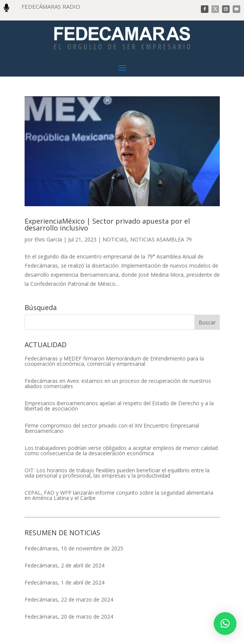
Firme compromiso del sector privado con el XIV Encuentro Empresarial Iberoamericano (112, 428)
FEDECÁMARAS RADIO (51, 6)
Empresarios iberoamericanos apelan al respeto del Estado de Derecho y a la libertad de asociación (119, 406)
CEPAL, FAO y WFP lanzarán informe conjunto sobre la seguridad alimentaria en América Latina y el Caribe (119, 495)
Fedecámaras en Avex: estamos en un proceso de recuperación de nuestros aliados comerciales (118, 384)
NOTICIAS (115, 239)
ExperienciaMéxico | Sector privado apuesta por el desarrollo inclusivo (107, 224)
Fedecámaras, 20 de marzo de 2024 (69, 617)
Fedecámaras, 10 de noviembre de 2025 (74, 548)
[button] (225, 624)
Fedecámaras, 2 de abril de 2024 (64, 565)
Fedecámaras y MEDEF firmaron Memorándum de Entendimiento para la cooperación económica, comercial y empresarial (114, 361)
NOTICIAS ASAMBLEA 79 (161, 239)
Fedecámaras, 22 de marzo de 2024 (69, 599)
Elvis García (48, 239)
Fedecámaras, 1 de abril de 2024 (64, 582)
